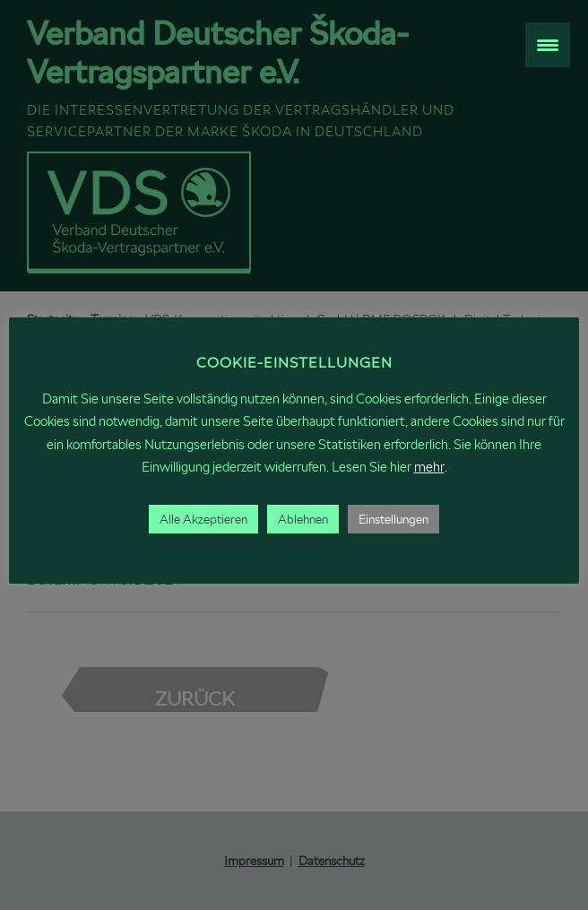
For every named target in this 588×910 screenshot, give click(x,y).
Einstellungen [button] (393, 519)
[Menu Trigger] (548, 45)
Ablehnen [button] (303, 519)
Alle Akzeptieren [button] (203, 519)
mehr (429, 467)
